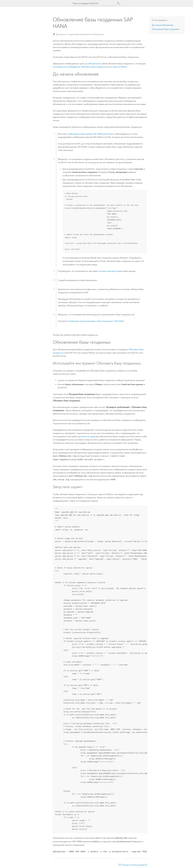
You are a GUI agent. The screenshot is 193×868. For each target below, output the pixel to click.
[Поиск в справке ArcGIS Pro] (94, 3)
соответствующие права (110, 271)
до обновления (93, 64)
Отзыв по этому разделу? (135, 863)
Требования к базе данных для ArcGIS (90, 134)
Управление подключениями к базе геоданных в (96, 321)
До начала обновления (162, 25)
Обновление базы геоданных (166, 29)
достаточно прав (87, 436)
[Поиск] (118, 3)
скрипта (120, 67)
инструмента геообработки (80, 67)
